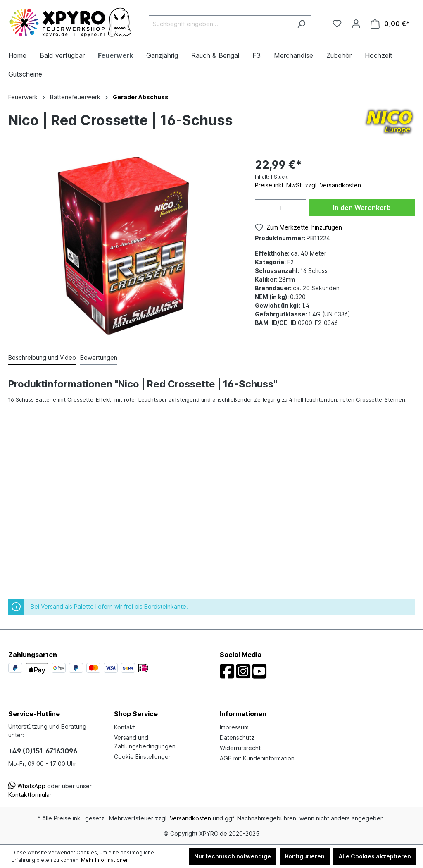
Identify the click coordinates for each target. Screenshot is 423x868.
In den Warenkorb (362, 208)
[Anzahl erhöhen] (297, 208)
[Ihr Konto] (356, 24)
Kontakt (125, 727)
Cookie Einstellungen (143, 757)
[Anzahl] (281, 208)
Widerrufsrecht (240, 748)
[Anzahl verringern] (264, 208)
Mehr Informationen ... (107, 860)
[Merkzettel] (337, 24)
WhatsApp (27, 786)
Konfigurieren (305, 856)
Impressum (234, 727)
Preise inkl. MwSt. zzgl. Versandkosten (308, 185)
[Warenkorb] (390, 24)
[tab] (42, 358)
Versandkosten (190, 818)
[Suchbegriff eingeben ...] (220, 24)
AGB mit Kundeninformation (257, 758)
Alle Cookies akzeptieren (375, 856)
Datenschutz (237, 738)
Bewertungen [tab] (99, 357)
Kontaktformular (30, 795)
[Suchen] (301, 24)
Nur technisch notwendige (233, 856)
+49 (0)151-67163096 (43, 751)
